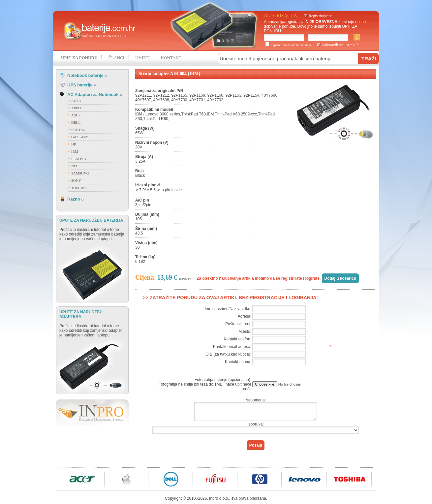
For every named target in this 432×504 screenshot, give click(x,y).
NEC (75, 166)
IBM (75, 151)
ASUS (76, 115)
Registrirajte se (321, 16)
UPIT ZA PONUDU (79, 58)
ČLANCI (116, 58)
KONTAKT (171, 58)
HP (74, 144)
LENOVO (79, 159)
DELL (76, 122)
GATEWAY (80, 137)
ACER (76, 101)
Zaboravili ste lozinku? (340, 45)
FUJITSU (78, 130)
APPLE (77, 108)
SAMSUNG (80, 173)
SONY (76, 180)
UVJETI (142, 58)
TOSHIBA (79, 188)
